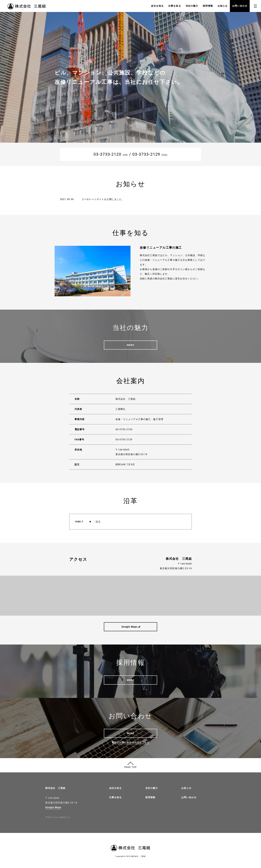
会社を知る (157, 6)
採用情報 (208, 6)
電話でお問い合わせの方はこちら (131, 742)
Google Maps (53, 807)
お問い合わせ (240, 6)
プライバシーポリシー (58, 817)
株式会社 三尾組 (55, 788)
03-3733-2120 (107, 154)
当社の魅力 (192, 6)
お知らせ (223, 6)
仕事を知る (175, 6)
